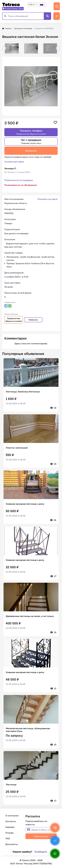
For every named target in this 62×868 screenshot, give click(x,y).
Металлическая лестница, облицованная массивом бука (28, 730)
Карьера (10, 827)
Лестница (11, 784)
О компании (12, 816)
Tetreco (11, 5)
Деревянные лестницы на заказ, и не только (30, 616)
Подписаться (41, 836)
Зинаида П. (10, 168)
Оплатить (31, 151)
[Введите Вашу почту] (44, 830)
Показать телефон (31, 132)
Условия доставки (14, 162)
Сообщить (41, 852)
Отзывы (10, 833)
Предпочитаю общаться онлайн (14, 320)
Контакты (11, 821)
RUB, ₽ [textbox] (32, 4)
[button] (4, 48)
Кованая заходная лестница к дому (25, 504)
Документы (12, 844)
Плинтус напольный (17, 448)
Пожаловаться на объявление (21, 185)
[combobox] (32, 5)
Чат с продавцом (31, 141)
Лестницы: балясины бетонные (23, 392)
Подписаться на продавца (19, 180)
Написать (33, 320)
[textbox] (42, 5)
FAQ (8, 838)
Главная (7, 28)
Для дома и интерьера (23, 28)
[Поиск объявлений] (26, 16)
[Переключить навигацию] (57, 6)
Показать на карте (48, 199)
